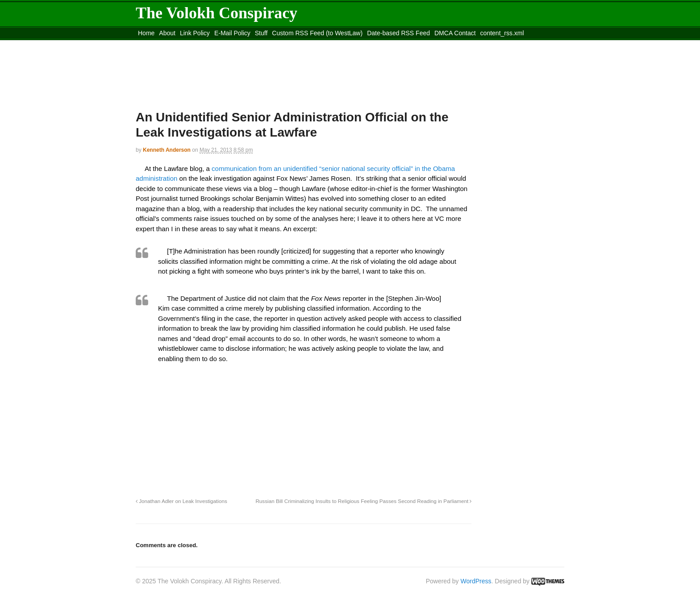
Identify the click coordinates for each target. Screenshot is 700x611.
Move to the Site (185, 44)
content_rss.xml (502, 33)
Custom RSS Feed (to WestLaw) (317, 33)
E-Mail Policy (232, 33)
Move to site (265, 44)
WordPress (476, 581)
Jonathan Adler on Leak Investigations (181, 501)
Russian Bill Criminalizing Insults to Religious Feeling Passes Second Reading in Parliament (363, 501)
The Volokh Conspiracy (217, 13)
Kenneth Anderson (167, 150)
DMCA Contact (455, 33)
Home (146, 33)
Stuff (261, 33)
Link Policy (195, 33)
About (167, 33)
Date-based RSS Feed (398, 33)
